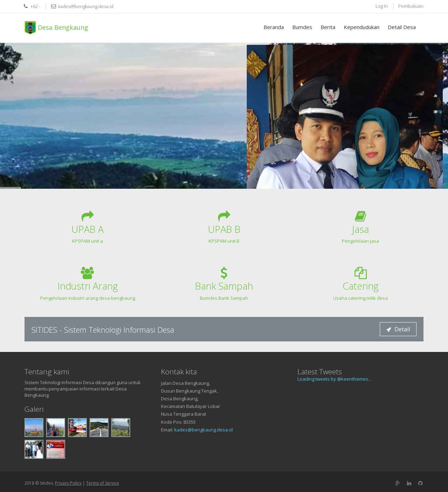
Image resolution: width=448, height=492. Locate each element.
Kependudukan (362, 27)
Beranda (274, 27)
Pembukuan (411, 6)
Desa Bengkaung (56, 28)
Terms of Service (103, 483)
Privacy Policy (68, 483)
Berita (328, 27)
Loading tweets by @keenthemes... (334, 379)
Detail (398, 329)
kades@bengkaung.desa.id (204, 430)
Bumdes (302, 27)
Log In (382, 6)
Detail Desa (402, 27)
